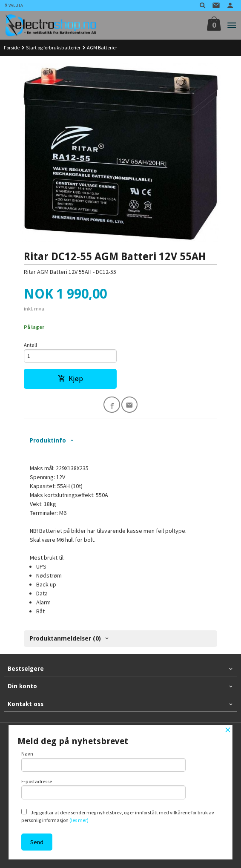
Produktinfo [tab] (48, 440)
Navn (103, 761)
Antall (30, 345)
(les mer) (79, 820)
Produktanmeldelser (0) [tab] (65, 638)
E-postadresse (103, 789)
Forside (12, 47)
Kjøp (70, 379)
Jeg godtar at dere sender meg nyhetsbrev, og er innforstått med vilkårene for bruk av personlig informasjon (118, 816)
